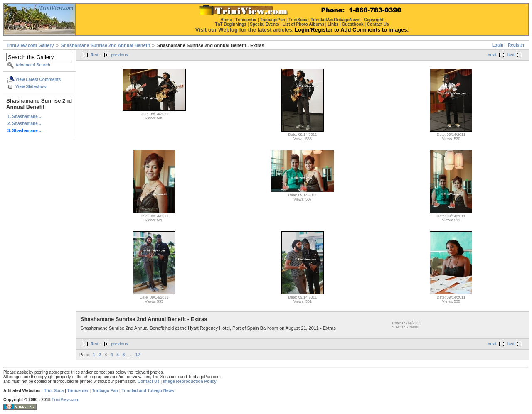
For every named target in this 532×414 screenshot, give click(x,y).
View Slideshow (31, 87)
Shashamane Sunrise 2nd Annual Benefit (106, 45)
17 (138, 355)
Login (498, 45)
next (492, 55)
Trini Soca (54, 391)
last (511, 55)
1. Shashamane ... (25, 116)
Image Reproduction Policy (190, 381)
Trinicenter (78, 391)
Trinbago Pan (105, 391)
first (95, 55)
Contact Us (149, 381)
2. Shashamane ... (25, 124)
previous (120, 55)
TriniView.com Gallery (30, 45)
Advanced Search (33, 65)
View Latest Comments (38, 80)
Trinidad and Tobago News (148, 391)
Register (516, 45)
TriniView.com (65, 400)
